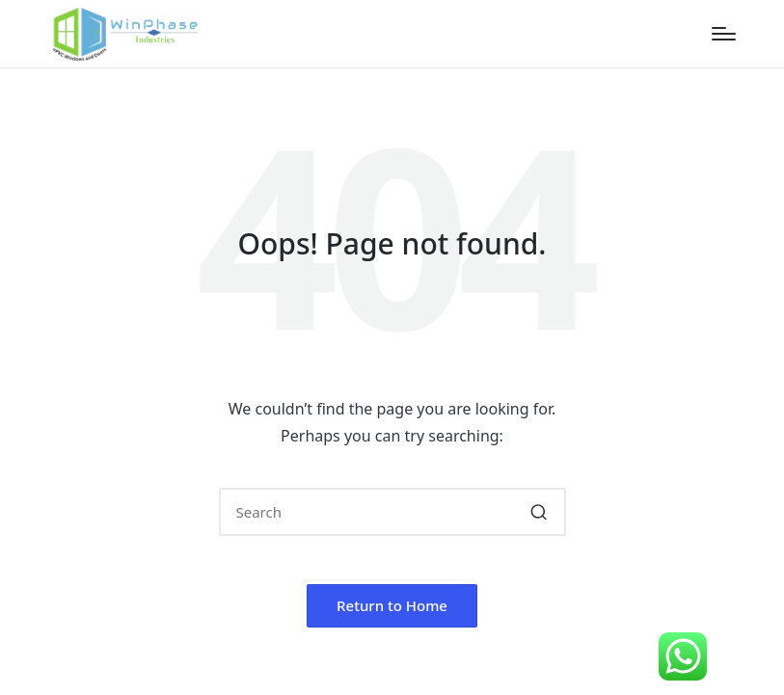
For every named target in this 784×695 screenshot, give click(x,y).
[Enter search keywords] (392, 512)
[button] (540, 512)
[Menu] (724, 34)
